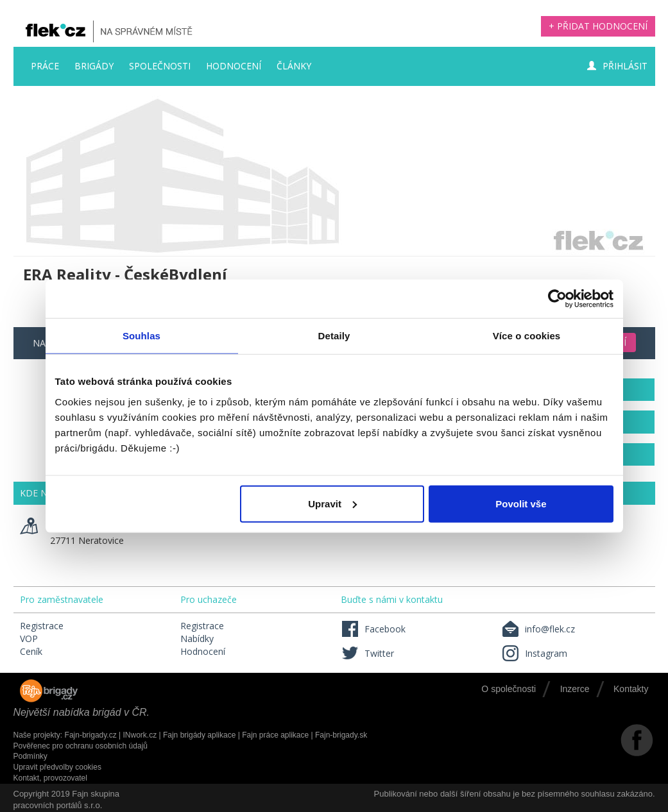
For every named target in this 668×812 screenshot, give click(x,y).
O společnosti (509, 689)
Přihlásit (617, 66)
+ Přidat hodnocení (598, 26)
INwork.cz (140, 735)
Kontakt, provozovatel (50, 778)
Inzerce (575, 689)
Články (294, 66)
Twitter (367, 653)
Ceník (31, 651)
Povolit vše (521, 503)
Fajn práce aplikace (275, 735)
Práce (45, 66)
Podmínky (30, 756)
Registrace (42, 626)
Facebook (373, 629)
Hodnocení (234, 66)
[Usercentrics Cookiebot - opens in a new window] (557, 299)
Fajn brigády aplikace (199, 735)
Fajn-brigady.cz (91, 735)
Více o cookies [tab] (527, 336)
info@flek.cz (538, 629)
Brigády (94, 66)
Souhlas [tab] (141, 336)
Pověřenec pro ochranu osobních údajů (81, 746)
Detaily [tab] (334, 336)
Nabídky (197, 639)
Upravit (332, 503)
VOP (29, 639)
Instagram (534, 653)
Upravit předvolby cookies (57, 767)
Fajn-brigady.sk (341, 735)
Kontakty (631, 689)
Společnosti (160, 66)
